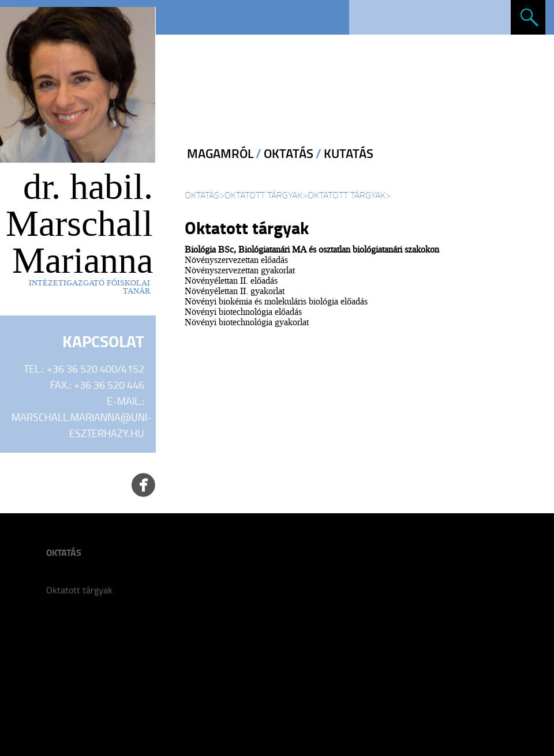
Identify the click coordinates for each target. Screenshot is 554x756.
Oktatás (289, 153)
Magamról (220, 153)
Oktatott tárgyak (263, 195)
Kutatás (349, 153)
